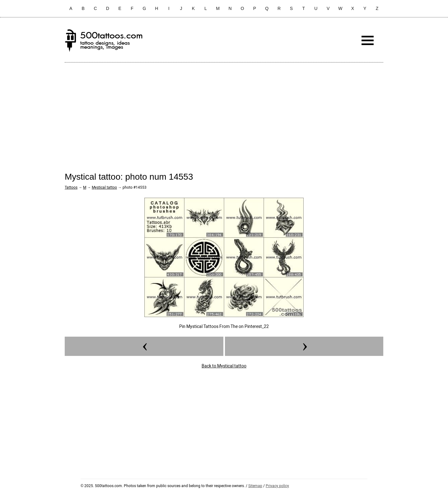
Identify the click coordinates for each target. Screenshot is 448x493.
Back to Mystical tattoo (224, 366)
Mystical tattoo (104, 187)
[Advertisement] (224, 112)
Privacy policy (277, 486)
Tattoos (71, 187)
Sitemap (255, 486)
